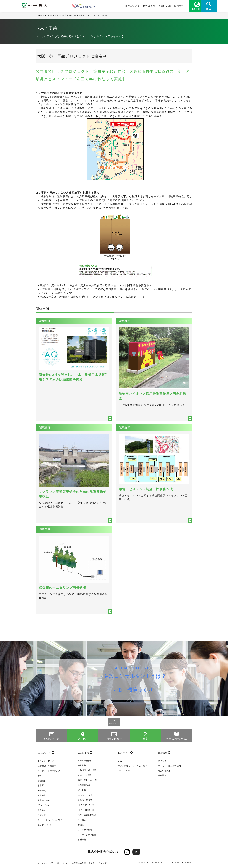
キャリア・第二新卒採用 (169, 766)
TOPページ (44, 16)
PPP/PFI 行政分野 (86, 805)
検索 (200, 9)
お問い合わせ (114, 739)
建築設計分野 (84, 786)
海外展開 (82, 820)
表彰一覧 (42, 791)
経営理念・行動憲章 (47, 766)
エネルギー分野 (85, 796)
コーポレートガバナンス (49, 771)
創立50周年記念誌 (177, 739)
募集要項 (162, 776)
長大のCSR (152, 6)
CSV (120, 761)
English (185, 9)
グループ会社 (44, 806)
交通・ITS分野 (85, 776)
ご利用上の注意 (79, 863)
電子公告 (42, 811)
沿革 (40, 776)
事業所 (41, 786)
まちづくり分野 (85, 801)
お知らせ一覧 (51, 739)
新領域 (81, 825)
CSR (120, 776)
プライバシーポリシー (60, 863)
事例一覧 (82, 840)
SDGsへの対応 (125, 771)
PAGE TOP (114, 724)
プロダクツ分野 (85, 830)
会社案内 (145, 739)
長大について (120, 6)
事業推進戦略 (44, 801)
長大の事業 (136, 6)
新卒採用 (162, 761)
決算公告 (42, 816)
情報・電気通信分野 (87, 815)
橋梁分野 (82, 766)
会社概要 (42, 781)
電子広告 (92, 863)
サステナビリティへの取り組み (132, 766)
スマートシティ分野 (87, 835)
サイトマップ (42, 863)
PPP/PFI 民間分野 (86, 810)
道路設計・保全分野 (87, 771)
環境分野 (67, 16)
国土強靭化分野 (84, 761)
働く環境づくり (135, 690)
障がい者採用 (164, 771)
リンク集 (103, 863)
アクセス (83, 739)
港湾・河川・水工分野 (88, 781)
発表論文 (42, 796)
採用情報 (166, 6)
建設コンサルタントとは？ (135, 677)
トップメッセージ (46, 761)
